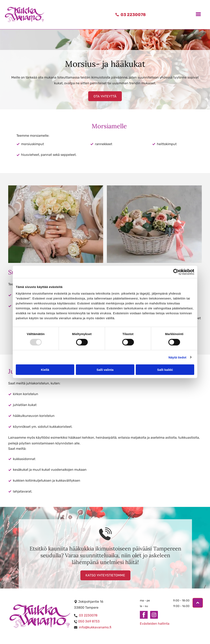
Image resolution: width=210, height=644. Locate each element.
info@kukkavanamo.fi (95, 627)
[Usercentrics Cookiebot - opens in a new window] (176, 272)
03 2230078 (88, 615)
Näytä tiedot (177, 357)
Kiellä (45, 370)
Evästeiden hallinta (155, 624)
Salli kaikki (165, 370)
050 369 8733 (89, 621)
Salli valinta (105, 370)
